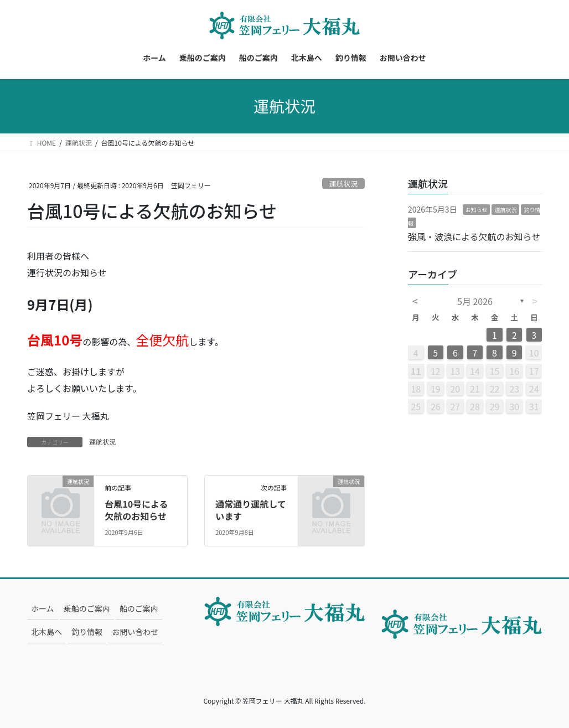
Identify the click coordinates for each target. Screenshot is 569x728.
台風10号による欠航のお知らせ (136, 510)
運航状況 (343, 184)
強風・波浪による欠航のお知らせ (474, 236)
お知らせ (477, 210)
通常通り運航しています (251, 510)
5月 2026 (475, 301)
